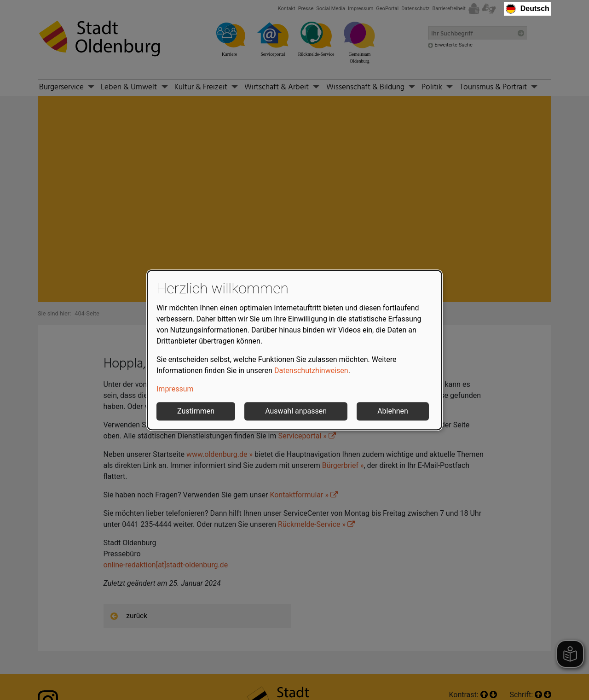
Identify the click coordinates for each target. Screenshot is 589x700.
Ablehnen (393, 411)
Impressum (175, 389)
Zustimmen (196, 411)
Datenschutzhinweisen (311, 370)
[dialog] (294, 350)
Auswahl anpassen (296, 411)
